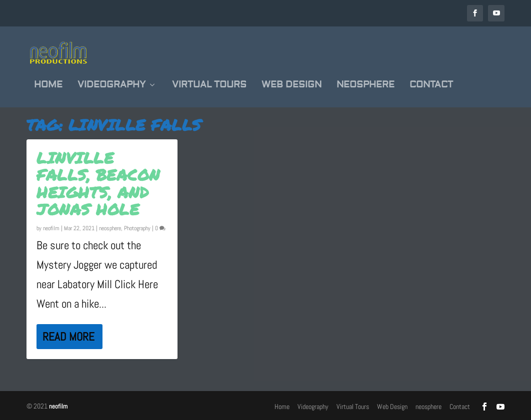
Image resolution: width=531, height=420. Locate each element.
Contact (431, 77)
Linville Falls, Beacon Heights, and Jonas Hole (98, 183)
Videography (111, 77)
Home (48, 77)
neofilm (51, 228)
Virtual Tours (209, 77)
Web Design (291, 77)
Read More (68, 336)
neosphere (365, 77)
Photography (137, 228)
